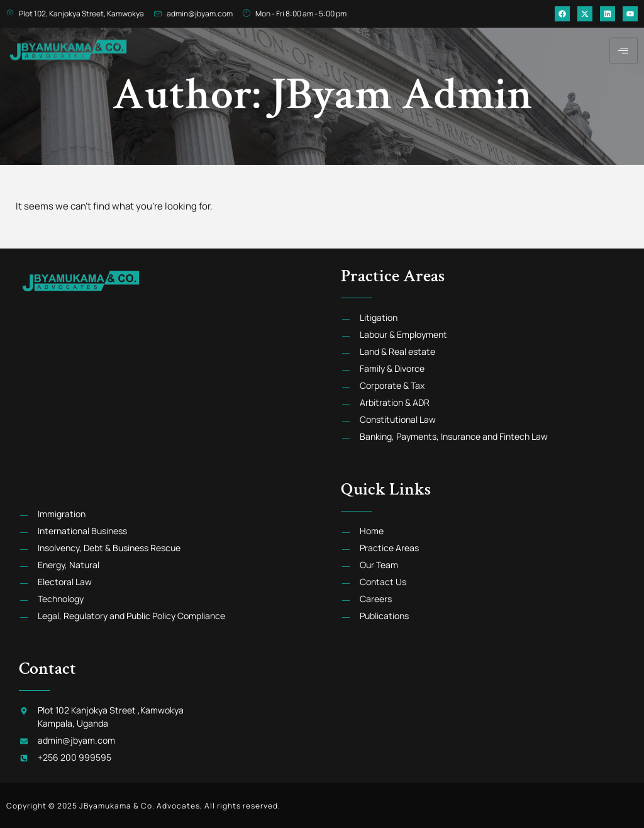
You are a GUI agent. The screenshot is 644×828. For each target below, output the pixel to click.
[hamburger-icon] (624, 44)
